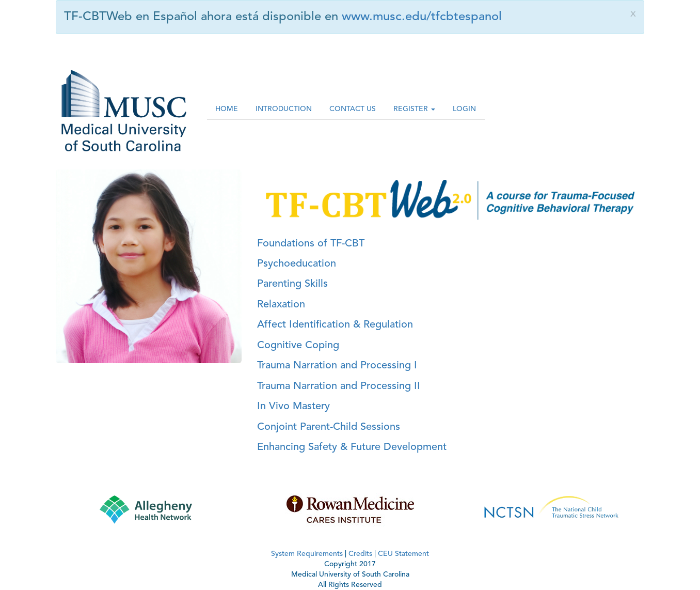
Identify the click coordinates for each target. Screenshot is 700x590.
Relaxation (281, 305)
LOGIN (464, 109)
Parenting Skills (292, 284)
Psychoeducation (297, 264)
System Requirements (307, 554)
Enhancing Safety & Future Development (352, 447)
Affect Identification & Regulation (335, 325)
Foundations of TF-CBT (311, 244)
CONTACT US (353, 109)
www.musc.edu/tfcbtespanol (422, 17)
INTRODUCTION (284, 109)
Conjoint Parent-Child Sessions (329, 427)
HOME (227, 109)
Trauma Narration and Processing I (337, 366)
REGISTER (414, 109)
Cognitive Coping (298, 346)
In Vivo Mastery (293, 407)
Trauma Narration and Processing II (339, 386)
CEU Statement (403, 554)
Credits (360, 554)
